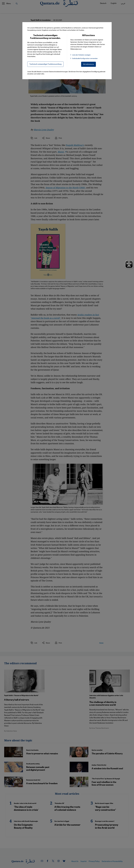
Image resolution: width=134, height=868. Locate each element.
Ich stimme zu (88, 64)
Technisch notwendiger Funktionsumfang (45, 64)
